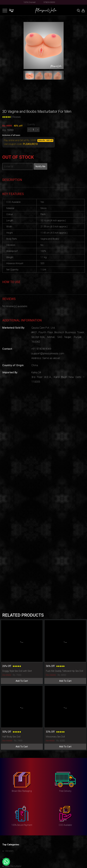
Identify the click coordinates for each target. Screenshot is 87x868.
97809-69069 (49, 2)
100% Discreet (30, 2)
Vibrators (9, 851)
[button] (30, 75)
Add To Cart (22, 681)
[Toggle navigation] (5, 10)
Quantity (31, 124)
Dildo (7, 859)
